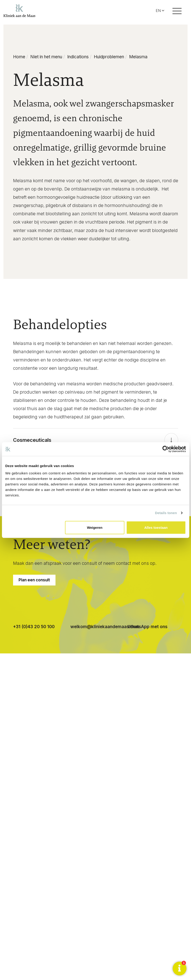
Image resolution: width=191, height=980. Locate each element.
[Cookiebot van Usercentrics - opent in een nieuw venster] (166, 449)
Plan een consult (34, 580)
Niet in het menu (46, 57)
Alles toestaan (156, 527)
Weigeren (95, 527)
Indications (78, 57)
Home (19, 57)
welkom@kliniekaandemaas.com (105, 627)
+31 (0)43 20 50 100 (34, 627)
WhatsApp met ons (148, 627)
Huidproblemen (109, 57)
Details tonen (166, 513)
